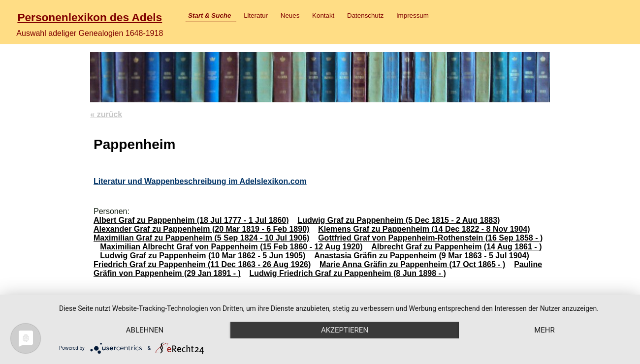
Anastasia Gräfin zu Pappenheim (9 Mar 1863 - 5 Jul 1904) (422, 256)
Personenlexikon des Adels (90, 17)
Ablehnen (145, 330)
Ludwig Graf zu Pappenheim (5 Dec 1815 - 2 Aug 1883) (399, 220)
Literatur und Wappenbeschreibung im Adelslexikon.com (200, 181)
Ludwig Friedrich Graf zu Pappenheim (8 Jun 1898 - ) (348, 273)
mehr (544, 330)
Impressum (413, 15)
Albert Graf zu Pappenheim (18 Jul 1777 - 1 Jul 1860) (191, 220)
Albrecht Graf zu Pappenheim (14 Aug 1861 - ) (456, 247)
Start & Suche (209, 15)
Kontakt (323, 15)
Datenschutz (365, 15)
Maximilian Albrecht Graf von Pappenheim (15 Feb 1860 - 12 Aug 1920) (231, 247)
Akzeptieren (345, 330)
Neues (290, 15)
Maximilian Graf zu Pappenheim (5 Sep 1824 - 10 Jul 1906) (201, 238)
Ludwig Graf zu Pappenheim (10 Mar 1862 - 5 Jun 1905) (203, 256)
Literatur (256, 15)
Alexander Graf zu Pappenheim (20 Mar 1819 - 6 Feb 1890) (201, 229)
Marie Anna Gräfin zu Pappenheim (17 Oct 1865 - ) (412, 264)
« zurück (106, 114)
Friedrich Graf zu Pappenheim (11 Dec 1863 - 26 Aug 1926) (202, 264)
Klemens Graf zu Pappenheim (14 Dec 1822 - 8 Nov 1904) (424, 229)
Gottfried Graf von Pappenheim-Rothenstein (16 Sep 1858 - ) (430, 238)
